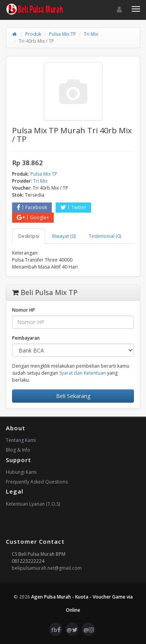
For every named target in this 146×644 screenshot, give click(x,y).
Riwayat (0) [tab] (64, 236)
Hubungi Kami (21, 472)
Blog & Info (18, 450)
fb (56, 630)
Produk (33, 34)
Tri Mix (91, 34)
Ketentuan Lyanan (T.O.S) (33, 504)
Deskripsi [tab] (29, 236)
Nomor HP (24, 310)
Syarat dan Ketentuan (83, 373)
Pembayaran (26, 338)
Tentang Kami (21, 440)
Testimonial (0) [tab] (105, 236)
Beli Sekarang (73, 396)
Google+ (33, 217)
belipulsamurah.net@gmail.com (47, 568)
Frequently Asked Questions (37, 482)
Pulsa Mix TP (62, 34)
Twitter (73, 207)
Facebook (32, 207)
